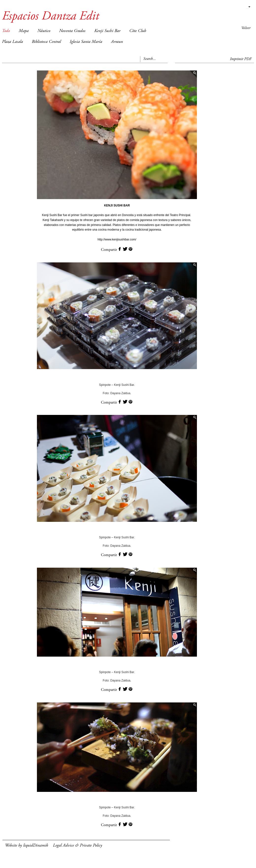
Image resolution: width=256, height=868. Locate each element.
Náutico (44, 31)
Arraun (117, 42)
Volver (246, 28)
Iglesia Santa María (86, 42)
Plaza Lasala (12, 42)
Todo (6, 31)
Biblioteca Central (46, 42)
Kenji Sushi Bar (107, 31)
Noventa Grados (72, 31)
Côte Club (138, 31)
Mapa (24, 31)
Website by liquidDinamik (26, 846)
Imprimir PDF (241, 59)
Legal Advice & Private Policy (78, 846)
